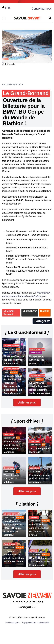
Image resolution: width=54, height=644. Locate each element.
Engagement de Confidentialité (35, 623)
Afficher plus (27, 402)
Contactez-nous (42, 9)
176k (8, 8)
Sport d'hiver (30, 311)
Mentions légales (12, 623)
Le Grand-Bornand (9, 313)
